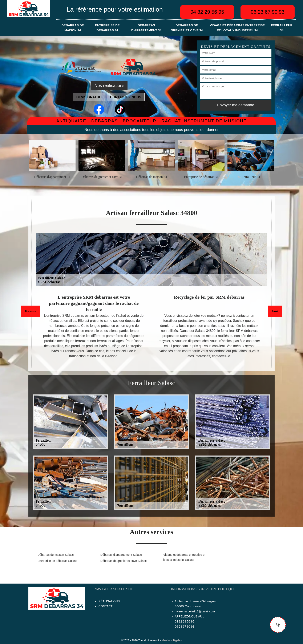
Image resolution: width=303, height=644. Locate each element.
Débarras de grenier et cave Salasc (123, 561)
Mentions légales (172, 640)
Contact (106, 606)
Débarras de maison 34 (73, 28)
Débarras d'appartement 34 (146, 28)
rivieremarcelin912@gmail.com (195, 611)
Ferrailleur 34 (282, 28)
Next (275, 311)
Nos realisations (109, 86)
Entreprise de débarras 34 (107, 28)
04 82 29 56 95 (207, 12)
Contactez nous (126, 97)
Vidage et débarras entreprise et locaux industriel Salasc (184, 557)
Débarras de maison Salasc (56, 555)
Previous (31, 311)
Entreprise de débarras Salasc (57, 561)
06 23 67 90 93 (268, 12)
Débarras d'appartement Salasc (121, 555)
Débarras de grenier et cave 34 (187, 28)
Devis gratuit (89, 97)
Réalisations (109, 601)
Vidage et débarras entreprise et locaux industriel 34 (237, 28)
